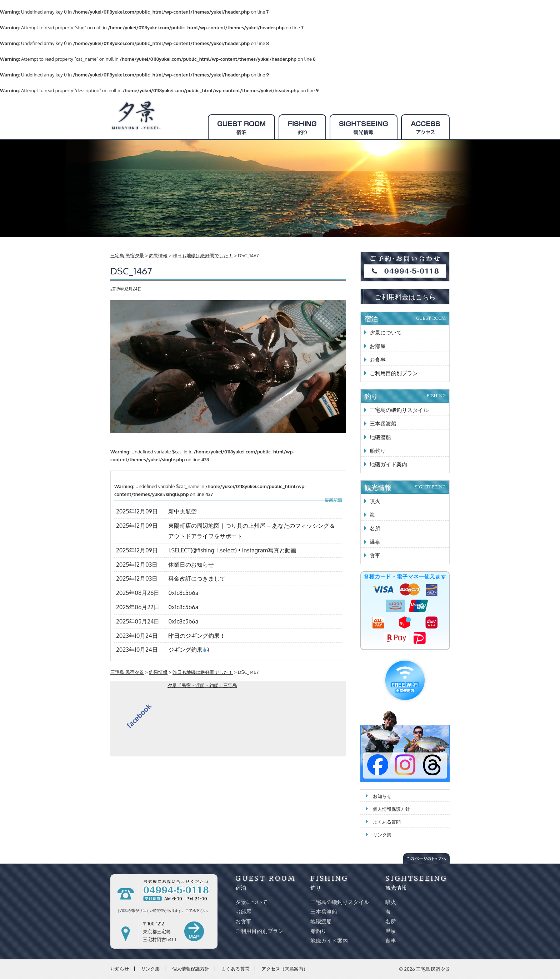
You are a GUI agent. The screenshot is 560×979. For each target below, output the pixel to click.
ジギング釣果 (188, 650)
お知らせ (382, 796)
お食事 (378, 360)
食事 (375, 555)
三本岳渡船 (383, 424)
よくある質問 (387, 822)
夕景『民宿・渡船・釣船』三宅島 (202, 685)
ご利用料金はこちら (405, 297)
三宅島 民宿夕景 (433, 969)
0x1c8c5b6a (183, 593)
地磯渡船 (380, 437)
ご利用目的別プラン (394, 373)
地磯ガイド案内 (388, 464)
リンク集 (382, 835)
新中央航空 (182, 511)
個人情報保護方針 (391, 809)
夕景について (386, 332)
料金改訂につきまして (197, 578)
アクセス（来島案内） (285, 969)
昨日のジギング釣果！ (197, 636)
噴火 (375, 501)
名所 (375, 528)
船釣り (378, 451)
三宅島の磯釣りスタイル (399, 410)
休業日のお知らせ (191, 565)
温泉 (375, 542)
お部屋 (378, 346)
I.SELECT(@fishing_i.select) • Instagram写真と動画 (232, 550)
